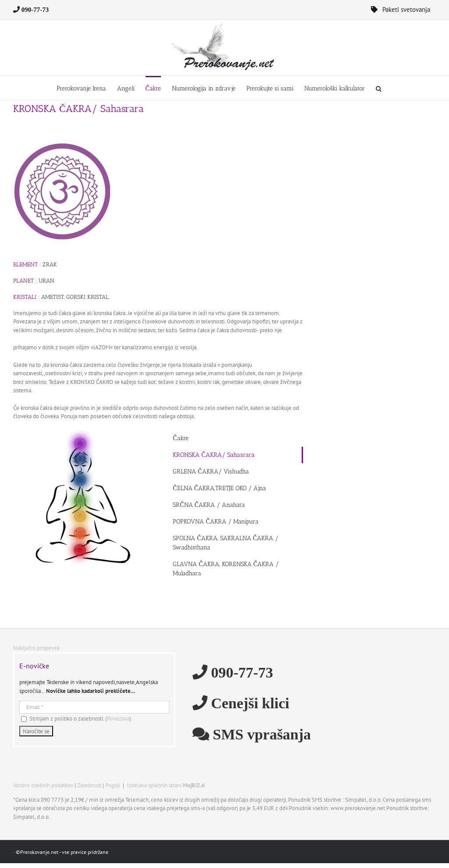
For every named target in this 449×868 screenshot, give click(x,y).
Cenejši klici (248, 703)
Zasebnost (89, 785)
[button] (379, 88)
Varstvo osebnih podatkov (43, 785)
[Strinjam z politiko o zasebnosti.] (24, 719)
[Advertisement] (394, 296)
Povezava (118, 719)
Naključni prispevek (36, 648)
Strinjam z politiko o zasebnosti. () (76, 719)
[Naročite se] (36, 731)
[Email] (94, 707)
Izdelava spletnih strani (166, 785)
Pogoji (113, 785)
